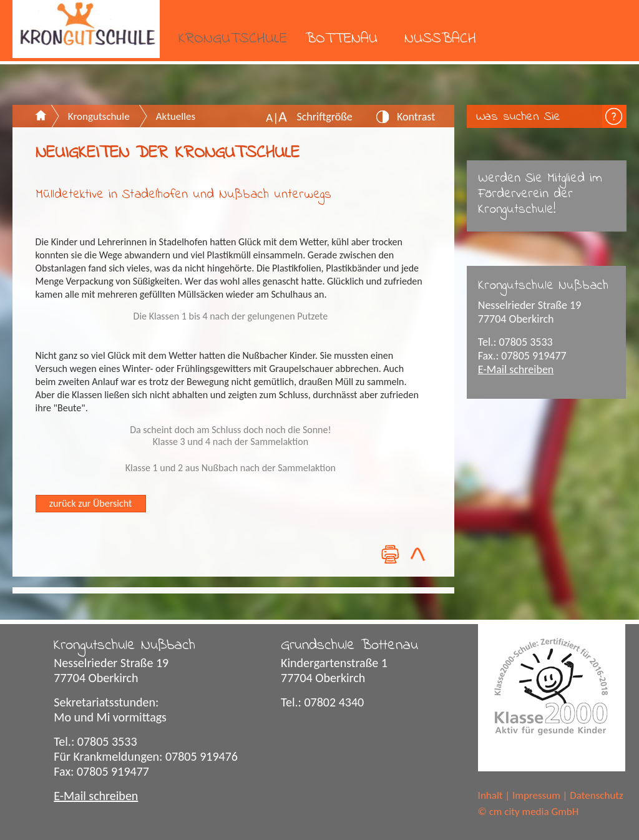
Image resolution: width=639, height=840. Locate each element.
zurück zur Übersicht (90, 503)
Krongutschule (233, 39)
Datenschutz (596, 795)
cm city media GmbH (534, 812)
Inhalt (490, 795)
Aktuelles (176, 116)
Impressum (536, 795)
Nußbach (440, 39)
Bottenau (341, 39)
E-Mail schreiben (516, 369)
